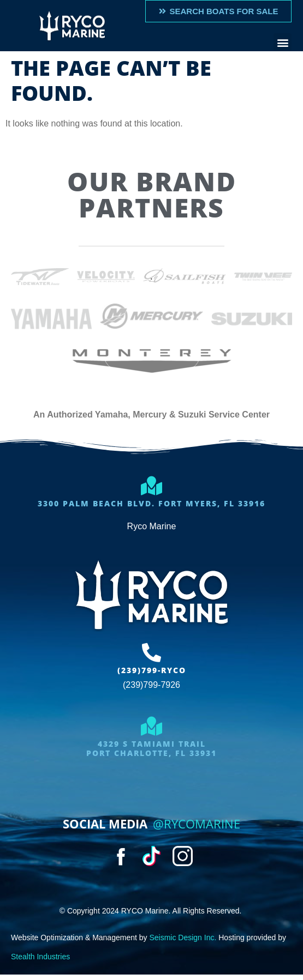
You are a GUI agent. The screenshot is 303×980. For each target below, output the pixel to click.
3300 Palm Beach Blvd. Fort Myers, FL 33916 (151, 503)
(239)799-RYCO (152, 670)
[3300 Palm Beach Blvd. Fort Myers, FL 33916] (151, 485)
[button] (283, 42)
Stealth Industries (40, 957)
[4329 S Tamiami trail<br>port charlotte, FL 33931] (151, 726)
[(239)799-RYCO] (151, 652)
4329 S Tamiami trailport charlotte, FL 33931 (151, 748)
